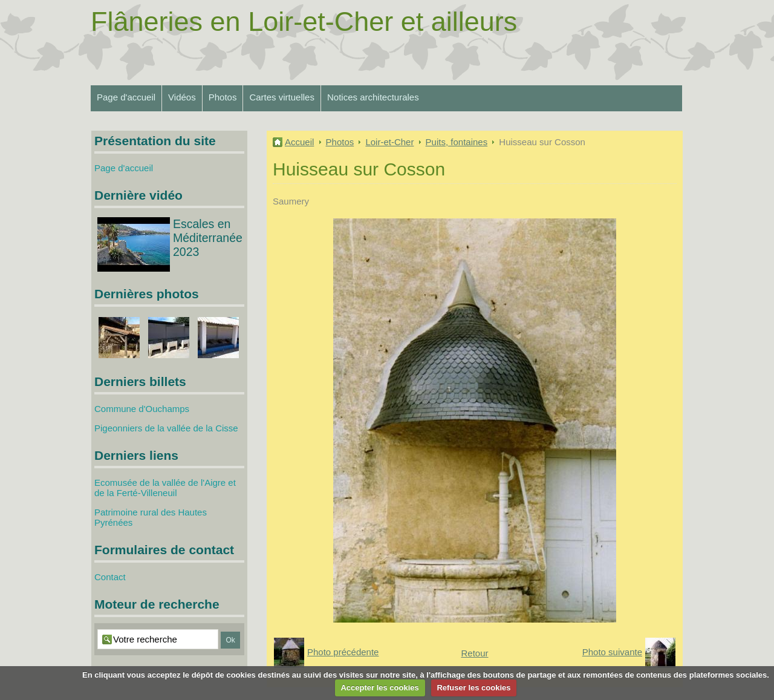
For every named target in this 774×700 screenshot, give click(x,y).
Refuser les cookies (473, 688)
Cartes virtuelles (282, 97)
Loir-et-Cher (389, 142)
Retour (474, 653)
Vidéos (182, 97)
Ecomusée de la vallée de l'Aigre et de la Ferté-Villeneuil (165, 488)
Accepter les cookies (379, 688)
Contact (110, 577)
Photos (223, 97)
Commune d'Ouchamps (142, 409)
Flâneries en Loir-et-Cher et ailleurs (304, 21)
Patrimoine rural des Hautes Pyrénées (151, 517)
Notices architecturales (373, 97)
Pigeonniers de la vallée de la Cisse (166, 428)
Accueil (299, 142)
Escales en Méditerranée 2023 (208, 238)
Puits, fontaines (457, 142)
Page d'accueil (126, 97)
